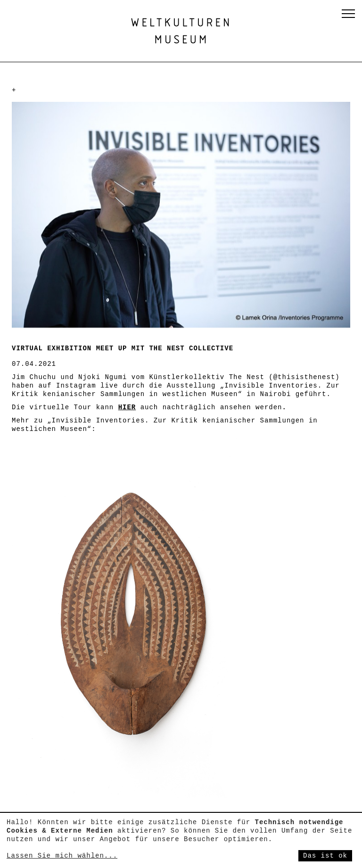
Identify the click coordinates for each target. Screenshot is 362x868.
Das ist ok (325, 856)
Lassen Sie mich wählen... (62, 856)
